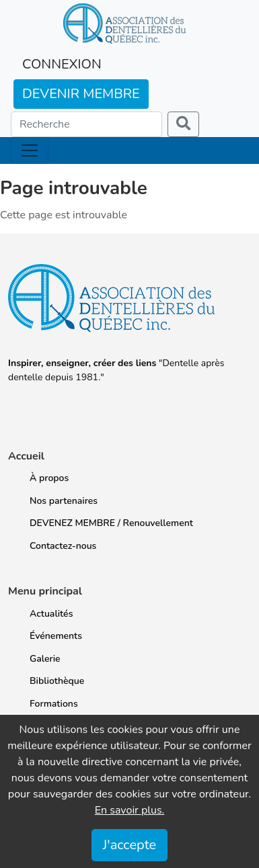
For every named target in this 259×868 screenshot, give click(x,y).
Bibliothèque (57, 681)
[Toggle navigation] (30, 150)
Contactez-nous (63, 546)
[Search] (86, 124)
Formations (54, 704)
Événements (56, 636)
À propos (49, 478)
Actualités (51, 614)
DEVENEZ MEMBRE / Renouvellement (111, 523)
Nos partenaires (64, 501)
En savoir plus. (130, 810)
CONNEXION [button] (62, 64)
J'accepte (129, 845)
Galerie (45, 659)
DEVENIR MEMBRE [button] (81, 94)
